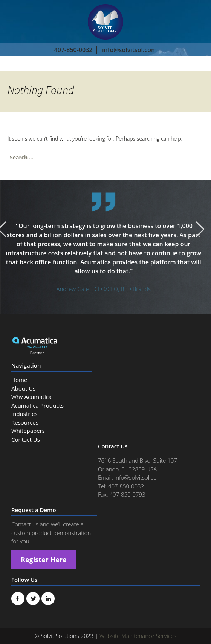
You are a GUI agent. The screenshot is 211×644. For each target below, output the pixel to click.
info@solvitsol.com (129, 50)
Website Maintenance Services (138, 636)
